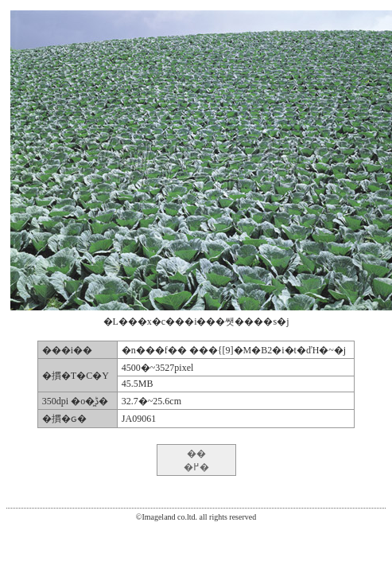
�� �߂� (196, 460)
